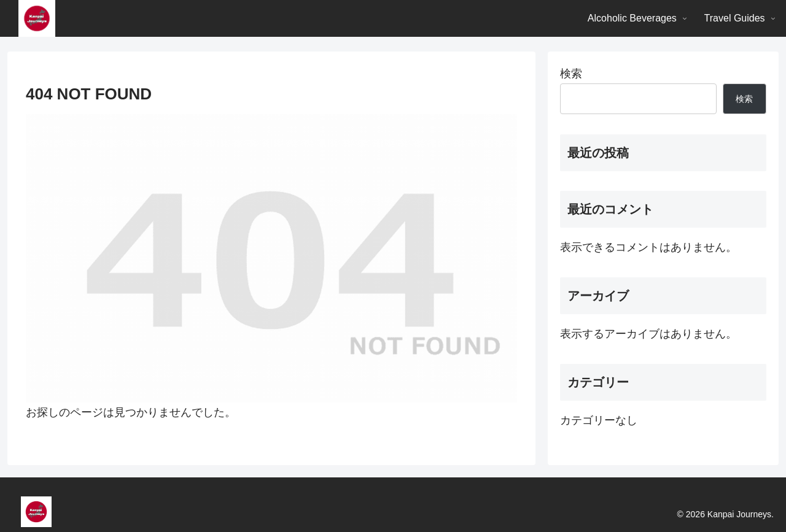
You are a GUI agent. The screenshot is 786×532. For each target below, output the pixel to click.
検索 (571, 74)
